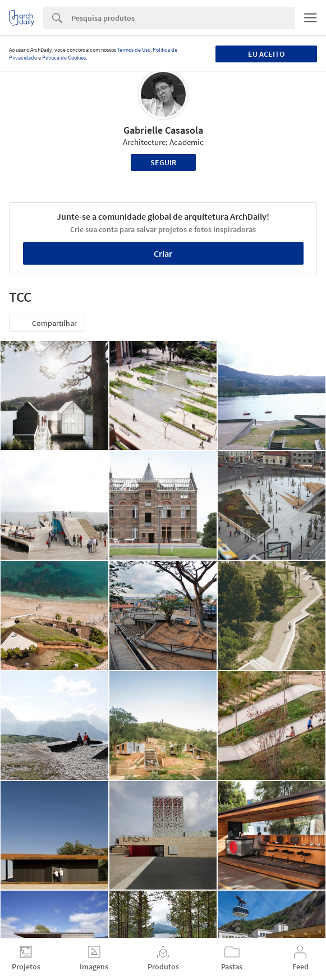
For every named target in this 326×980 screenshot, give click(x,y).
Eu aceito (266, 54)
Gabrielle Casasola (163, 130)
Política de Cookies (64, 58)
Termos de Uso (134, 50)
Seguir (163, 162)
